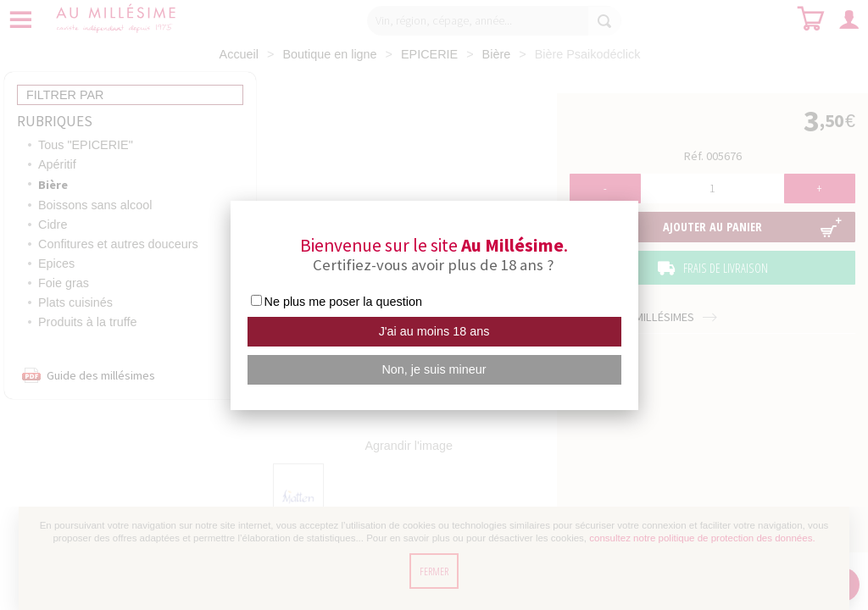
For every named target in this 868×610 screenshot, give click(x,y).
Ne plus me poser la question (343, 302)
